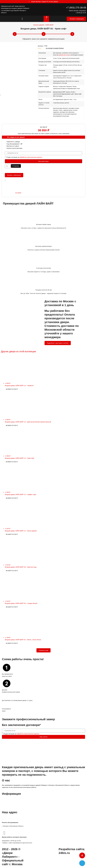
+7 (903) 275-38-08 (76, 8)
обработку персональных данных (31, 157)
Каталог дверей (39, 25)
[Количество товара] (8, 166)
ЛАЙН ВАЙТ (49, 25)
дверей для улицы (64, 55)
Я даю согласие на (24, 157)
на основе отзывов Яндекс (55, 48)
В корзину (16, 166)
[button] (22, 19)
